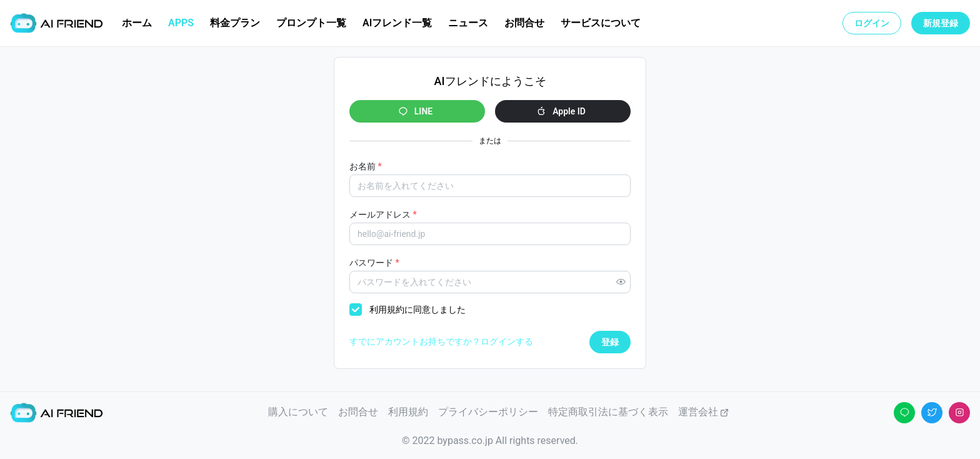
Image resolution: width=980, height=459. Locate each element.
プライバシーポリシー (488, 412)
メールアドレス (383, 214)
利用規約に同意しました (417, 310)
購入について (298, 412)
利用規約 (408, 412)
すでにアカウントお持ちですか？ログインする (441, 341)
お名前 (366, 166)
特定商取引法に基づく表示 (608, 412)
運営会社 (704, 412)
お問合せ (358, 412)
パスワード (374, 263)
